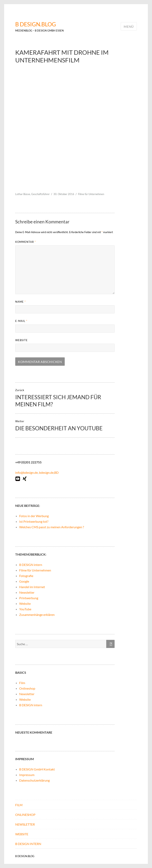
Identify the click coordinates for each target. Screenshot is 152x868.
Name (20, 302)
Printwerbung (29, 598)
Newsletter (27, 592)
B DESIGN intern (31, 565)
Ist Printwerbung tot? (34, 521)
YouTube (25, 609)
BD (56, 472)
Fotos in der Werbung (34, 516)
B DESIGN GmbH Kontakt (37, 769)
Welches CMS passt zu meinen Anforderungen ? (52, 527)
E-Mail (21, 321)
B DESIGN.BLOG (36, 24)
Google (24, 581)
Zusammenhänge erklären (37, 615)
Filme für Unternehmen (91, 194)
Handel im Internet (32, 587)
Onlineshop (27, 688)
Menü (129, 26)
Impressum (27, 775)
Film (22, 683)
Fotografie (26, 576)
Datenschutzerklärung (34, 780)
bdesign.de (46, 472)
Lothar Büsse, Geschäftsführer (32, 194)
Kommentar (26, 242)
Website (21, 340)
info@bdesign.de (27, 472)
